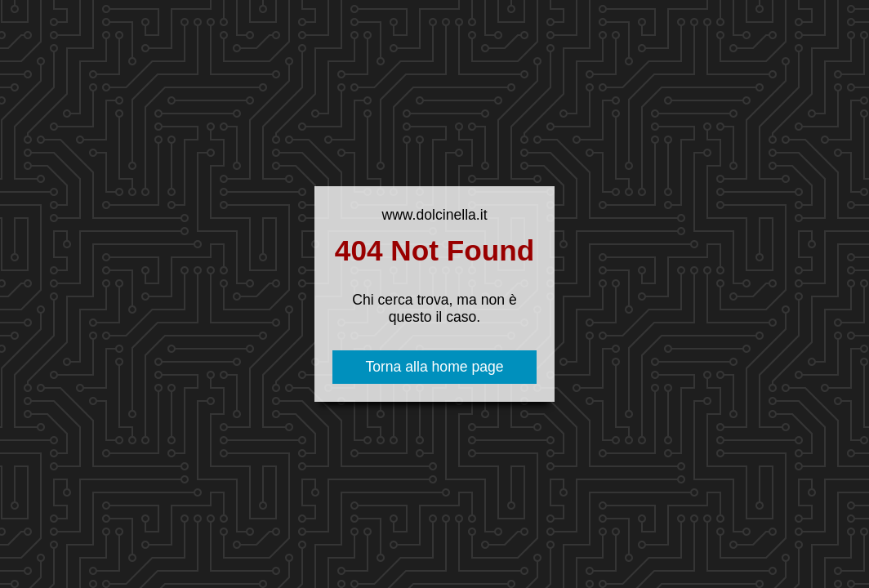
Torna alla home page (434, 367)
